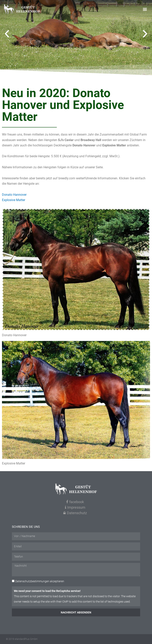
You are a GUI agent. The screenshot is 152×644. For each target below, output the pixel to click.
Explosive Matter (14, 200)
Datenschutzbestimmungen (32, 581)
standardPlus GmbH (26, 639)
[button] (145, 9)
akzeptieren (40, 581)
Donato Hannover (14, 195)
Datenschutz (75, 513)
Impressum (75, 507)
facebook (75, 502)
